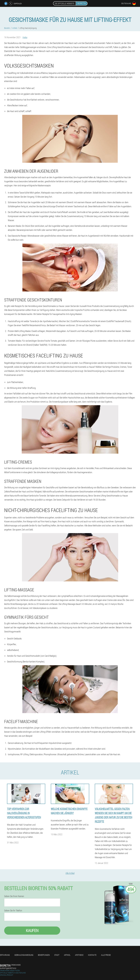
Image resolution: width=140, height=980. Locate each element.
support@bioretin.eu (8, 968)
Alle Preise (106, 955)
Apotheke (79, 955)
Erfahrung (5, 955)
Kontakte (92, 955)
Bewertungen (44, 955)
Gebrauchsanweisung (24, 955)
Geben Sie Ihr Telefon (13, 911)
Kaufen (32, 931)
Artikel (67, 955)
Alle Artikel (70, 873)
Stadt (57, 955)
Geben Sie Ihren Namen (14, 896)
